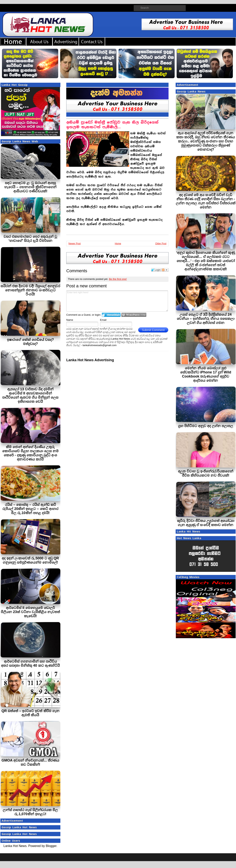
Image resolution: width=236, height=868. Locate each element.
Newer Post (75, 244)
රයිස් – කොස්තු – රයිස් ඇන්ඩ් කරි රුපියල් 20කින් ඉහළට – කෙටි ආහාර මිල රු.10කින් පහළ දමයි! (30, 509)
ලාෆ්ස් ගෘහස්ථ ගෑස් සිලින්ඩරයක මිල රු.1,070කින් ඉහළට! (30, 812)
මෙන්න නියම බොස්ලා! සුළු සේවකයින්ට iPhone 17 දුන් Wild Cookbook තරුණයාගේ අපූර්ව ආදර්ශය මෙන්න (206, 374)
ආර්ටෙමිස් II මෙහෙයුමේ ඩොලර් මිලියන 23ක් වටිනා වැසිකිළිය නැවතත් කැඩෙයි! (30, 612)
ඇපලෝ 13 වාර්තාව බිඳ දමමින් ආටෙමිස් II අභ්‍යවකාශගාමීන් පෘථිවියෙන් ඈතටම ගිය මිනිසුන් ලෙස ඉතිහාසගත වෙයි (30, 395)
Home (118, 244)
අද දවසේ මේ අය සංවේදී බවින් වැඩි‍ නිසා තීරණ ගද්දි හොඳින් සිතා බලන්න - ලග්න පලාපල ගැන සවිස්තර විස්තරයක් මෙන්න (206, 201)
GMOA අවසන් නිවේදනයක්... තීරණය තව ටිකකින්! (30, 762)
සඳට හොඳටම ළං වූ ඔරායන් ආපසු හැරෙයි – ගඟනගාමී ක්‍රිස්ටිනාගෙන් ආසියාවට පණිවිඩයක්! (30, 187)
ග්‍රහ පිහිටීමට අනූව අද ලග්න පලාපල (206, 426)
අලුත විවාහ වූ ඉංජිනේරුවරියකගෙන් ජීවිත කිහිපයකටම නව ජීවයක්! (206, 473)
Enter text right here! (117, 301)
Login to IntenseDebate (111, 315)
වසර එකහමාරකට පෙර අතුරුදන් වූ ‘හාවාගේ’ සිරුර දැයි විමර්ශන (30, 239)
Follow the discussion (165, 270)
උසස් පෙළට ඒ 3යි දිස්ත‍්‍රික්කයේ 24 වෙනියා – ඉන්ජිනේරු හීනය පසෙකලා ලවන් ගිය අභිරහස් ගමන (206, 319)
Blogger (51, 846)
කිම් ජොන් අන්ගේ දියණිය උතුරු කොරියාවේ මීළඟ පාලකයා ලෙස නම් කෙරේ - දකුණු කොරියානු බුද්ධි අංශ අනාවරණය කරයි (30, 453)
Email (103, 320)
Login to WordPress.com (134, 315)
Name (70, 320)
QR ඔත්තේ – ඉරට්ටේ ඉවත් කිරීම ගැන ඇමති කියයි (30, 713)
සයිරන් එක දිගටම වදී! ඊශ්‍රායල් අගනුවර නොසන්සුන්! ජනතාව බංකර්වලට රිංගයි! (30, 290)
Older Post (161, 244)
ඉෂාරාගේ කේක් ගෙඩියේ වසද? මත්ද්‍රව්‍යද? (30, 342)
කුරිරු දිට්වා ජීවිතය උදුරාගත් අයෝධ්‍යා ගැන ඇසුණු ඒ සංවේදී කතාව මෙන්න (206, 523)
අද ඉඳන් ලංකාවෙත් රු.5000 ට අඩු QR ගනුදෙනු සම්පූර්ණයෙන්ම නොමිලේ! (30, 560)
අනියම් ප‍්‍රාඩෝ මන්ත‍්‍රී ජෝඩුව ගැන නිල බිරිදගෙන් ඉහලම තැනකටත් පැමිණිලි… (112, 125)
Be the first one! (118, 279)
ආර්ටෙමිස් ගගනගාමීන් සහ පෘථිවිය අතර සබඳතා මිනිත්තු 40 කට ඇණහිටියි (30, 663)
